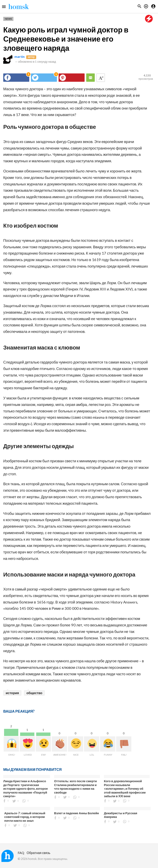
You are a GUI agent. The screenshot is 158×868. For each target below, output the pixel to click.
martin (20, 56)
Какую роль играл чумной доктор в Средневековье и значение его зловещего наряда (66, 39)
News (8, 19)
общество (34, 693)
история (12, 693)
